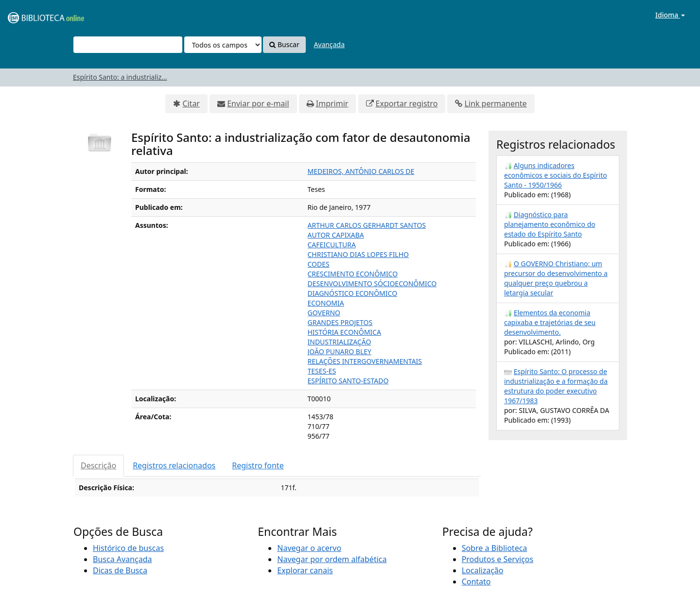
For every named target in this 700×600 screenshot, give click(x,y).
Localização (483, 570)
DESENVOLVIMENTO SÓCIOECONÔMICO (372, 283)
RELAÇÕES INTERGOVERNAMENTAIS (365, 361)
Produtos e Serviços (498, 559)
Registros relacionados (174, 465)
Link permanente (495, 103)
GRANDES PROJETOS (340, 322)
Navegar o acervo (309, 548)
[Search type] (223, 45)
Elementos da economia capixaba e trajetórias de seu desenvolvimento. (550, 322)
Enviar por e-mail (258, 103)
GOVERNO (324, 313)
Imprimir (332, 103)
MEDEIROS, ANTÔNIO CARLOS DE (361, 171)
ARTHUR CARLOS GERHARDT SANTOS (367, 225)
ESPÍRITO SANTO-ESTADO (348, 381)
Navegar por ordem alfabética (332, 559)
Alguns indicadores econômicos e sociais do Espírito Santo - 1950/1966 (556, 175)
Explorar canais (305, 570)
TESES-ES (322, 371)
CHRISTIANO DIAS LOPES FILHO (359, 254)
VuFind (31, 15)
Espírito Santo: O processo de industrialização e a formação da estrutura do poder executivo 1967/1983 (556, 386)
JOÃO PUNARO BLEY (340, 351)
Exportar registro (407, 103)
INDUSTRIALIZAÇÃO (340, 342)
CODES (319, 264)
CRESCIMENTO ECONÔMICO (353, 274)
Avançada (329, 44)
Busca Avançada (122, 559)
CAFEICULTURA (332, 245)
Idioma (670, 15)
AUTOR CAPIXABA (336, 235)
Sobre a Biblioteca (495, 548)
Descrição (98, 465)
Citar (191, 103)
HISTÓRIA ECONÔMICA (344, 332)
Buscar (284, 44)
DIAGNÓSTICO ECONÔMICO (353, 293)
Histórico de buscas (128, 548)
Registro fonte (258, 465)
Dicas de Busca (120, 570)
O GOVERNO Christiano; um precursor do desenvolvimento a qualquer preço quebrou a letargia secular (556, 278)
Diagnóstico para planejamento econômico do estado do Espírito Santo (550, 224)
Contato (476, 582)
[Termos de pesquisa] (128, 45)
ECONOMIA (326, 303)
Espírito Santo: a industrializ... (120, 77)
